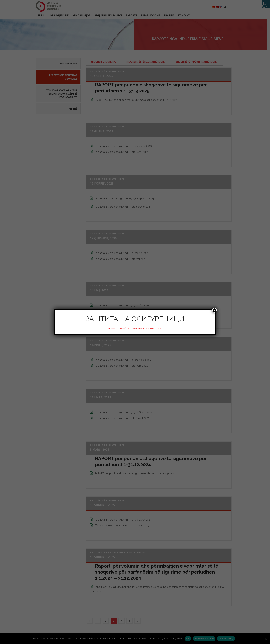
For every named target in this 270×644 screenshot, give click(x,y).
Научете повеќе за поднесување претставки (135, 328)
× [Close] (215, 310)
